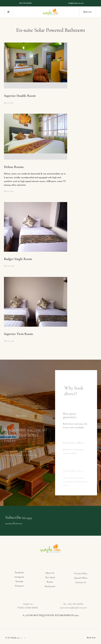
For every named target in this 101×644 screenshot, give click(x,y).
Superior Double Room (20, 96)
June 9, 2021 (9, 103)
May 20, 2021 (9, 266)
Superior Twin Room (18, 334)
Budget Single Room (18, 259)
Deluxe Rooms (14, 167)
